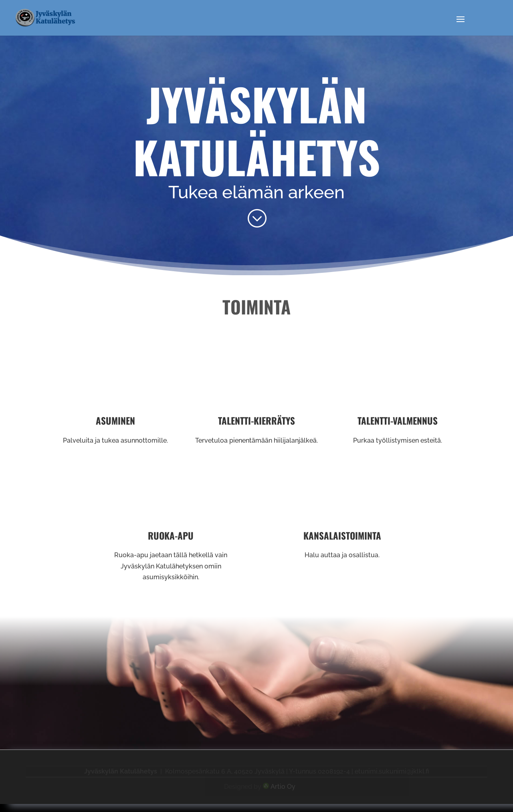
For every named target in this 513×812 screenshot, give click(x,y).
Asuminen (115, 421)
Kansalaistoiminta (342, 536)
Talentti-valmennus (398, 421)
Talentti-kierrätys (256, 421)
